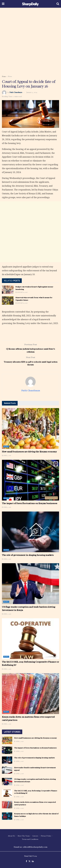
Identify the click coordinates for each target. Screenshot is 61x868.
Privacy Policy (46, 836)
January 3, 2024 (32, 92)
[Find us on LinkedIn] (33, 861)
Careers (35, 836)
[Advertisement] (31, 41)
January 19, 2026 (21, 292)
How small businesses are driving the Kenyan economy (29, 452)
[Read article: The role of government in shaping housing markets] (31, 532)
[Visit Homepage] (30, 4)
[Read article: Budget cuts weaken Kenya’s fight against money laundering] (8, 290)
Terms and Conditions (30, 839)
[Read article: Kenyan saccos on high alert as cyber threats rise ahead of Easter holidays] (7, 816)
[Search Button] (58, 4)
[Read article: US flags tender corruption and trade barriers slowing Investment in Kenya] (31, 584)
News (10, 76)
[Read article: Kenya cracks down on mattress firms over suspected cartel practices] (31, 694)
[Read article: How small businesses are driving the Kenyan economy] (31, 428)
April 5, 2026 (6, 455)
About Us (11, 836)
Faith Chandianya (16, 92)
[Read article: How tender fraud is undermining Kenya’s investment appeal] (7, 770)
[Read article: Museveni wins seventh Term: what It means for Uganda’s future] (8, 300)
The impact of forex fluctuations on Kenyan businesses (30, 503)
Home (4, 76)
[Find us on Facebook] (26, 861)
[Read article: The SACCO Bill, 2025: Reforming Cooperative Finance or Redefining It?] (31, 639)
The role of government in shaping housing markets (28, 555)
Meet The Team (24, 836)
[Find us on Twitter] (29, 861)
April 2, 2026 (6, 614)
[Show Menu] (3, 4)
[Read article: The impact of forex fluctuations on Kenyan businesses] (31, 480)
